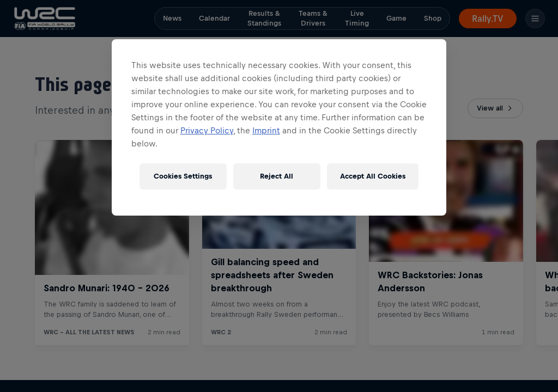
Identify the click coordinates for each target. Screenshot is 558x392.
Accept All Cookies (373, 176)
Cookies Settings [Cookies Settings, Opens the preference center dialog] (183, 176)
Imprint (266, 130)
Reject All (277, 176)
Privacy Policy (207, 130)
